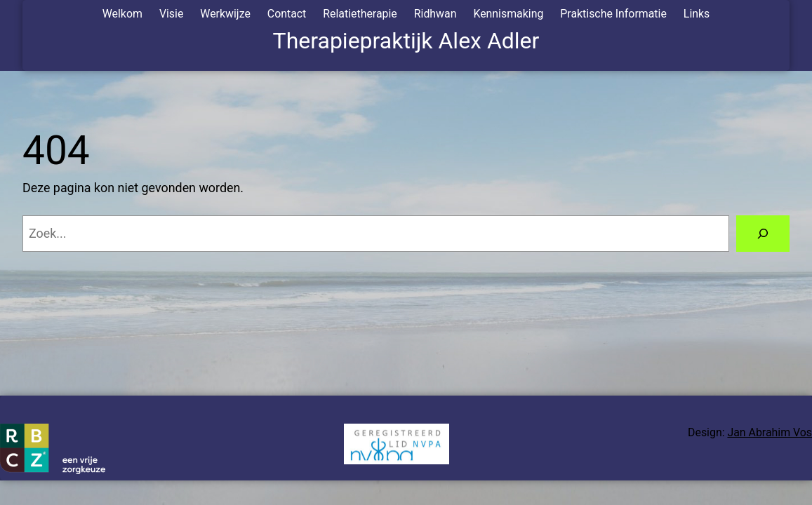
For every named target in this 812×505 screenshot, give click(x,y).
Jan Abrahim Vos (770, 432)
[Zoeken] (763, 234)
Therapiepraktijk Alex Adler (406, 41)
